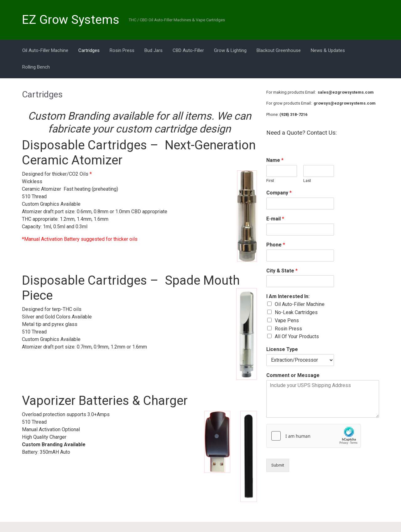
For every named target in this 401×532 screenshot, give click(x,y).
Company (279, 193)
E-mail (275, 219)
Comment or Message (293, 375)
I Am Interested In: (288, 296)
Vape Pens (287, 320)
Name (275, 160)
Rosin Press (288, 329)
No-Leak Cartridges (296, 312)
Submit (278, 465)
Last (307, 181)
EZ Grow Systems (71, 20)
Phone (276, 245)
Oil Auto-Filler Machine (300, 304)
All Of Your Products (297, 336)
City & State (282, 271)
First (270, 181)
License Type (282, 349)
